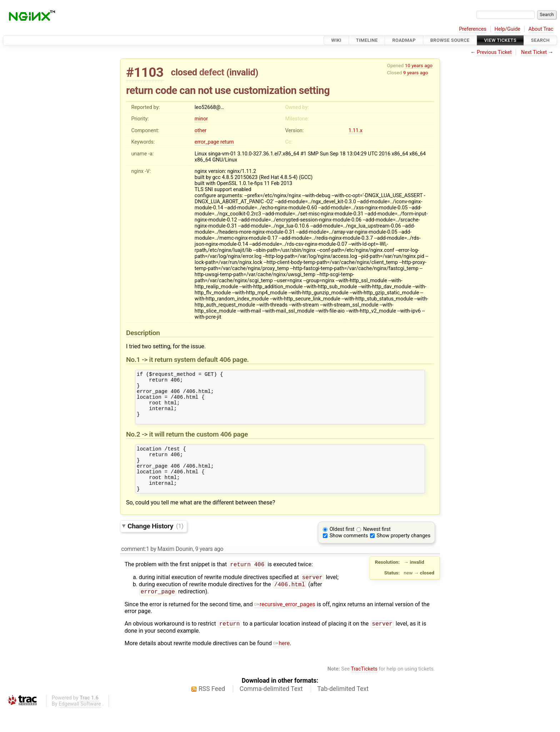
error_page (207, 142)
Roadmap (404, 40)
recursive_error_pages (285, 625)
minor (201, 119)
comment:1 (135, 567)
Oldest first (342, 547)
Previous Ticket (494, 52)
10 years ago (419, 65)
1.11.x (356, 131)
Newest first (377, 547)
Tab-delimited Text (343, 711)
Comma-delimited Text (271, 711)
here (281, 665)
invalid (242, 72)
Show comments (349, 554)
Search (540, 40)
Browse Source (450, 40)
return (227, 142)
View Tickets (500, 40)
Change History (155, 544)
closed (184, 72)
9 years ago (416, 73)
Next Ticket (534, 52)
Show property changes (404, 554)
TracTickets (364, 691)
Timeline (367, 40)
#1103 (145, 72)
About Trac (541, 29)
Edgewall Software (80, 726)
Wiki (336, 40)
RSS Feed (212, 711)
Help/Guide (507, 29)
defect (212, 72)
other (201, 131)
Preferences (473, 29)
